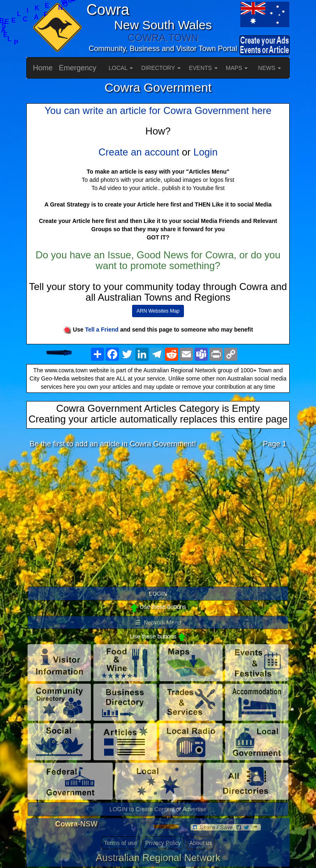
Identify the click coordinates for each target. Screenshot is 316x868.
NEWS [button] (270, 68)
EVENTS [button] (203, 68)
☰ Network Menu (158, 622)
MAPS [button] (237, 68)
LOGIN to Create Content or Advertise (158, 809)
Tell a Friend (102, 330)
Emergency (78, 68)
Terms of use (121, 843)
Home (43, 68)
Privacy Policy (163, 843)
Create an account (139, 152)
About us (201, 843)
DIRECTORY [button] (161, 68)
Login (206, 152)
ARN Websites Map (158, 311)
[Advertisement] (158, 520)
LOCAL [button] (121, 68)
